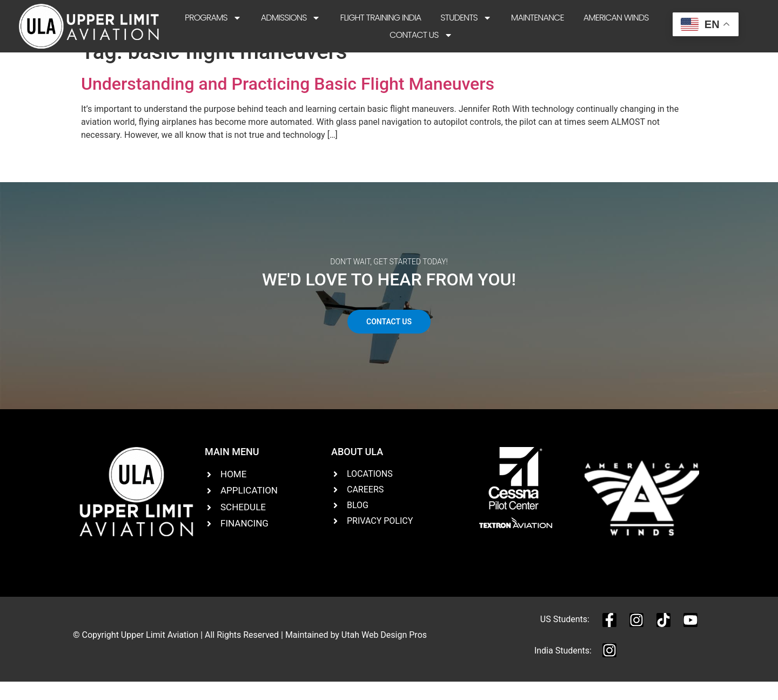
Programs (213, 18)
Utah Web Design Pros (384, 653)
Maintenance (538, 18)
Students (466, 18)
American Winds (616, 18)
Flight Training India (380, 18)
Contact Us (421, 35)
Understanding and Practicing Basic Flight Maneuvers (288, 102)
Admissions (291, 18)
